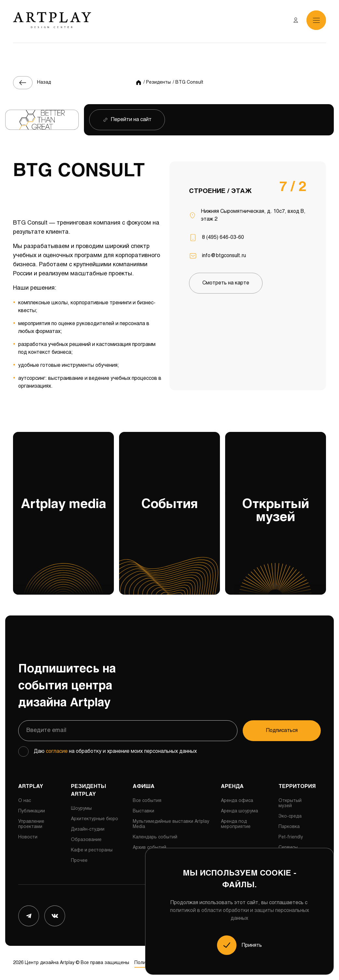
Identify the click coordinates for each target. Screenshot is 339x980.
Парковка (289, 827)
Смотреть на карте (226, 283)
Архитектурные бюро (95, 819)
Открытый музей (276, 543)
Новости (28, 837)
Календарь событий (155, 837)
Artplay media (63, 543)
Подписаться (282, 731)
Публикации (32, 811)
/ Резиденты (157, 83)
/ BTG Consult (188, 83)
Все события (147, 801)
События (169, 543)
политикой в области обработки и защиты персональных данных (240, 914)
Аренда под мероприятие (236, 824)
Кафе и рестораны (92, 850)
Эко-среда (290, 816)
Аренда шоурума (239, 811)
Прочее (79, 861)
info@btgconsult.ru (224, 256)
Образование (86, 840)
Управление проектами (31, 824)
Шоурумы (81, 809)
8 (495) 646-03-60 (223, 237)
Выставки (143, 811)
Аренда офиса (237, 801)
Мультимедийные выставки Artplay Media (171, 824)
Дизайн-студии (88, 829)
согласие (57, 751)
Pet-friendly (291, 837)
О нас (25, 801)
